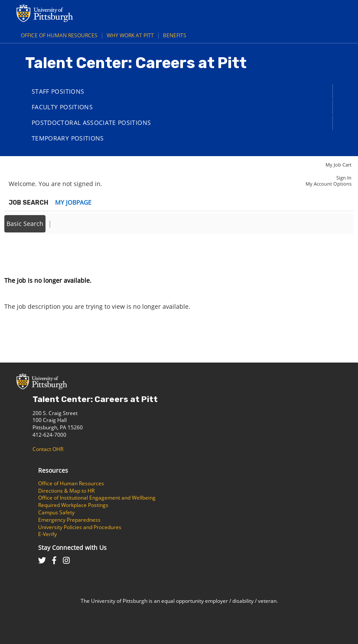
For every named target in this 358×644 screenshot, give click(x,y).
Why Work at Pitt (130, 35)
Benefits (175, 35)
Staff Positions (58, 91)
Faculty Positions (62, 107)
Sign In (344, 178)
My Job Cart (338, 165)
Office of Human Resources (59, 35)
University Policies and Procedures (80, 527)
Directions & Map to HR (66, 491)
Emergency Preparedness (69, 520)
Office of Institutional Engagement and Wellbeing (97, 498)
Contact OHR (48, 449)
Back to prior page (32, 254)
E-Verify (47, 534)
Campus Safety (56, 512)
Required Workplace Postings (73, 505)
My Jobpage (73, 202)
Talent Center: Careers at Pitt (95, 399)
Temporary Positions (68, 138)
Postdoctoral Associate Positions (91, 123)
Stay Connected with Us (72, 548)
